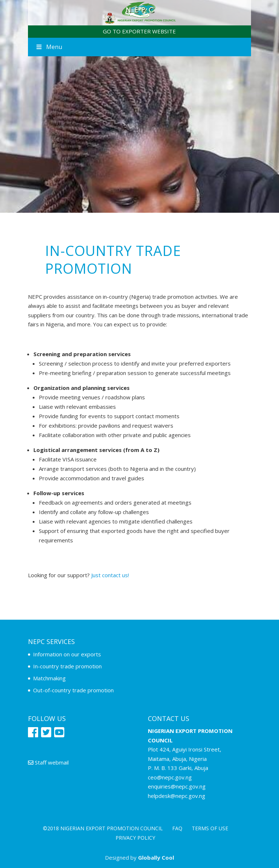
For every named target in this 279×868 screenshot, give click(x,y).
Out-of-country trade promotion (73, 690)
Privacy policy (135, 838)
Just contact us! (110, 575)
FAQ (177, 828)
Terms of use (210, 828)
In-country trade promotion (67, 666)
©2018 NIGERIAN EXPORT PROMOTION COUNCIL (103, 828)
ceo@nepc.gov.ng (170, 777)
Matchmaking (49, 678)
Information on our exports (67, 654)
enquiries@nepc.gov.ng (177, 786)
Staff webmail (48, 762)
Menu (49, 47)
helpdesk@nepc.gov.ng (177, 796)
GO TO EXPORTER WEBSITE (139, 31)
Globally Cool (156, 857)
